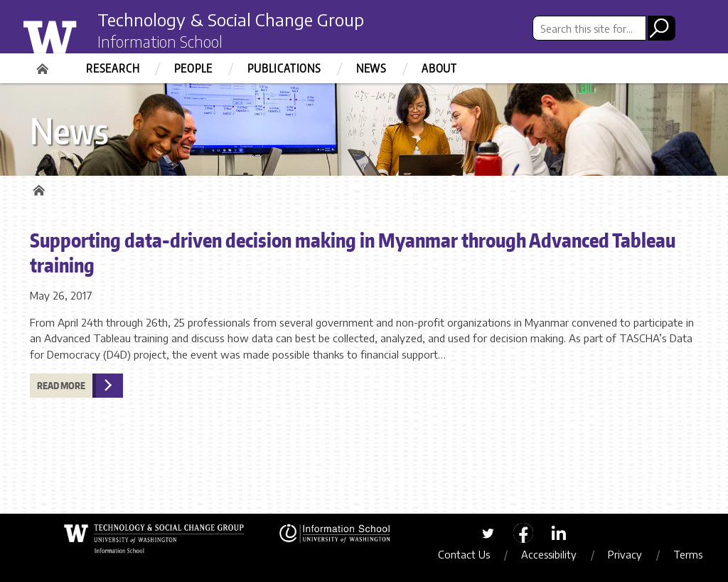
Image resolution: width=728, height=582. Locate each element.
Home (44, 64)
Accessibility (549, 554)
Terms (688, 554)
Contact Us (464, 554)
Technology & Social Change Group (231, 19)
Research (113, 68)
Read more (61, 386)
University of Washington (77, 38)
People (193, 68)
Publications (284, 68)
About (439, 68)
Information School (160, 41)
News (371, 68)
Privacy (625, 554)
